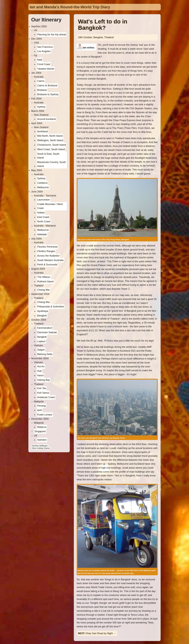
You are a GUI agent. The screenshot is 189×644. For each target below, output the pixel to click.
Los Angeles (44, 51)
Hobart (41, 213)
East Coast (43, 217)
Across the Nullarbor (48, 256)
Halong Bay (44, 380)
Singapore (40, 431)
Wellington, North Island (50, 140)
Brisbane (42, 90)
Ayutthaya (43, 311)
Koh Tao (42, 388)
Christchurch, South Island (52, 145)
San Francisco (45, 47)
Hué (40, 371)
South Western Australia (50, 260)
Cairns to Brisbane (47, 86)
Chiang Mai (43, 290)
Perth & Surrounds (47, 265)
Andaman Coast (46, 397)
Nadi (40, 60)
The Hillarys (44, 277)
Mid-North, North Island (50, 136)
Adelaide (42, 234)
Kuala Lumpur (45, 415)
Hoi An (41, 366)
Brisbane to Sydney (48, 94)
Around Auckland (47, 119)
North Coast (44, 221)
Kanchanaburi (45, 328)
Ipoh (40, 410)
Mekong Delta (45, 354)
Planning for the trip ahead (52, 35)
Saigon (41, 350)
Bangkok (42, 316)
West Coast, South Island (51, 149)
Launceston (44, 200)
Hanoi (40, 375)
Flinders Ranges (46, 251)
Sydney (41, 107)
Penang (41, 406)
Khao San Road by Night (99, 633)
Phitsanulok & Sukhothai (51, 307)
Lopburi (41, 341)
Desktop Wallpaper (40, 446)
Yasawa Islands (46, 69)
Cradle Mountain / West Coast (50, 206)
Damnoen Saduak (47, 332)
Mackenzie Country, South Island (52, 164)
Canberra (42, 183)
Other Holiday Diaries (41, 448)
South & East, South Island (48, 156)
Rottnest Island (45, 281)
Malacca (42, 427)
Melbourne (43, 187)
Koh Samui (43, 393)
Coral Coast (44, 64)
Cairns (41, 81)
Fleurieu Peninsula (47, 247)
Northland (43, 131)
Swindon (42, 440)
